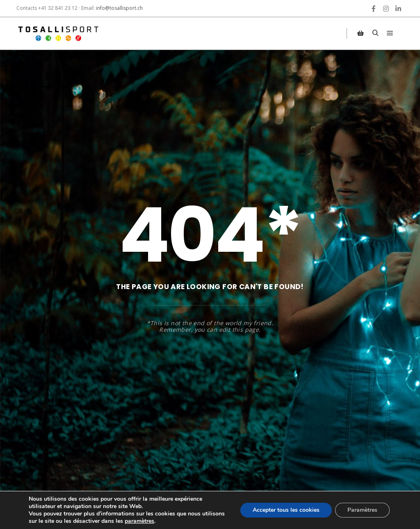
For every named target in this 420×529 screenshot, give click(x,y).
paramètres (139, 521)
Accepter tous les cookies (286, 510)
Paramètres (362, 510)
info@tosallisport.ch (119, 8)
